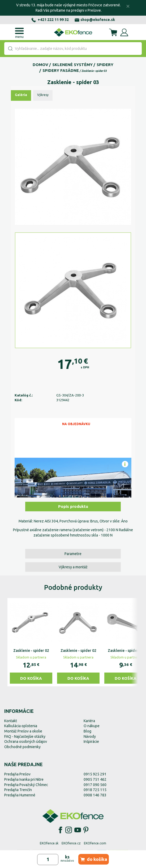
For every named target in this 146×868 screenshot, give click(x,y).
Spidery (105, 65)
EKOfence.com (95, 843)
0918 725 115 (95, 790)
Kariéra (89, 721)
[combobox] (73, 49)
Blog (87, 731)
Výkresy (43, 95)
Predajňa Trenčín (18, 790)
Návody (90, 736)
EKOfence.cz (71, 843)
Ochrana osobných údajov (26, 741)
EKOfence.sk (49, 843)
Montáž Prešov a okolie (23, 731)
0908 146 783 (95, 795)
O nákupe (92, 726)
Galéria (21, 95)
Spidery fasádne (61, 70)
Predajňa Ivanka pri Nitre (24, 779)
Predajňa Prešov (17, 774)
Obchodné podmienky (22, 747)
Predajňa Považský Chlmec (26, 785)
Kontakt (11, 721)
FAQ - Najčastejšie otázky (25, 736)
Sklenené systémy (72, 65)
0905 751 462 (95, 779)
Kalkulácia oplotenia (21, 726)
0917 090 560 (95, 785)
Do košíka (31, 678)
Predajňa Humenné (20, 795)
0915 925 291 (95, 774)
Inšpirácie (91, 741)
